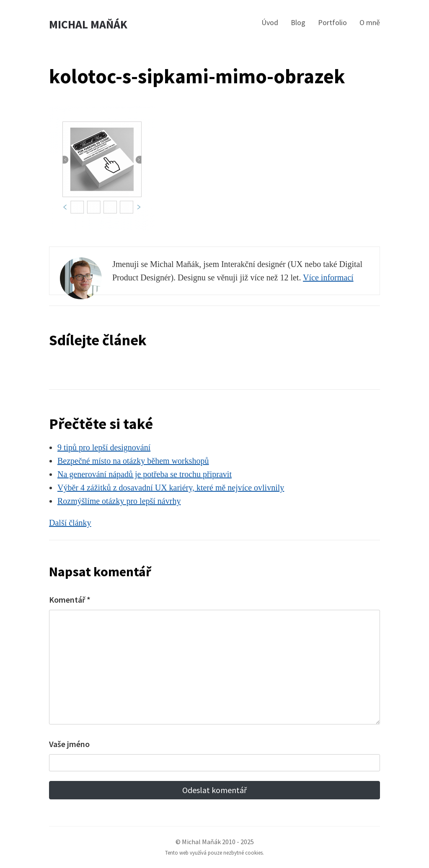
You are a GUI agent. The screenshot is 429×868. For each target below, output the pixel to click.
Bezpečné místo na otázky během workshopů (133, 461)
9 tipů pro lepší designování (104, 447)
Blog (298, 22)
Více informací (328, 277)
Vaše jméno (69, 744)
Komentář (70, 600)
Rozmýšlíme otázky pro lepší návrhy (119, 501)
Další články (70, 523)
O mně (370, 22)
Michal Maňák (88, 24)
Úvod (270, 22)
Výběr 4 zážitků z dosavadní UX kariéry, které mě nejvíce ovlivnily (171, 488)
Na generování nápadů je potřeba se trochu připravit (145, 474)
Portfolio (332, 22)
